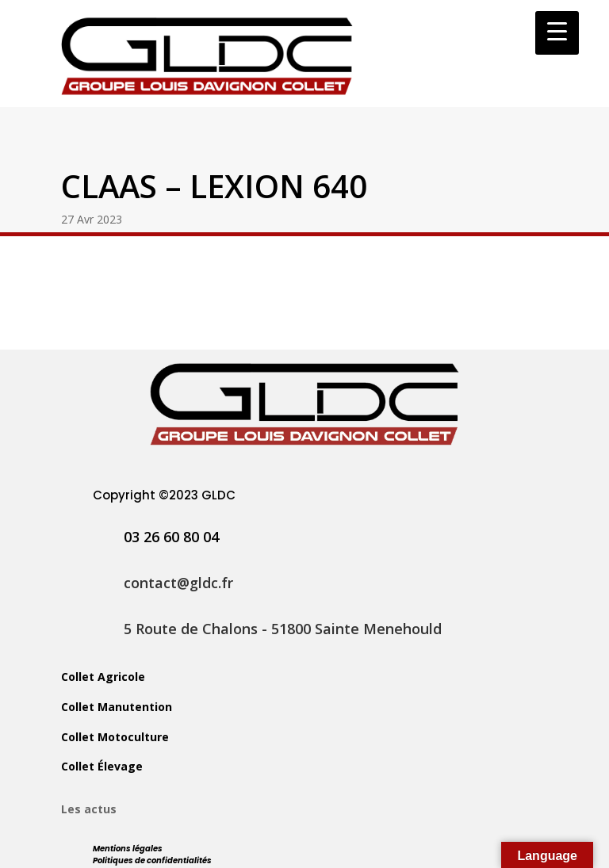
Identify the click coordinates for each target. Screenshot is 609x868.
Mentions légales (128, 849)
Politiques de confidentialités (152, 860)
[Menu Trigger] (557, 33)
